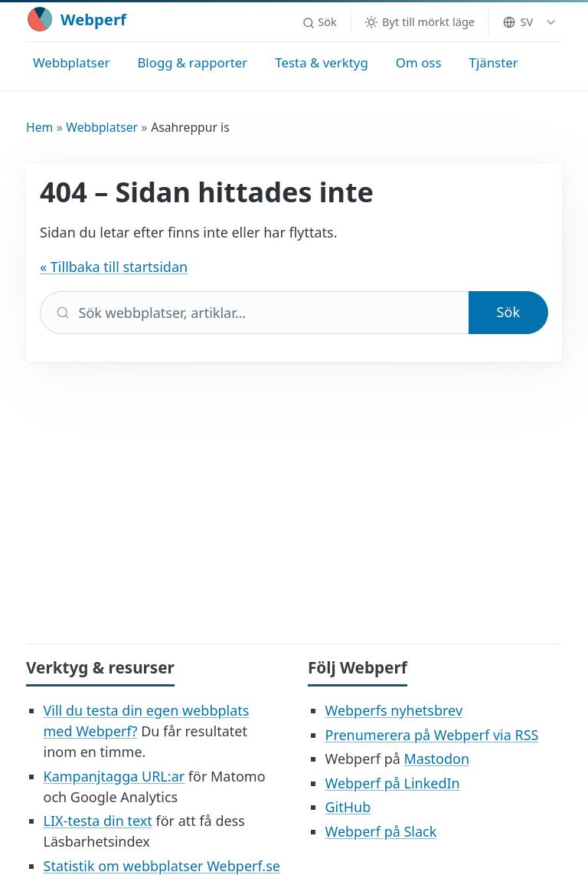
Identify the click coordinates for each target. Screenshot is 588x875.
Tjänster (494, 62)
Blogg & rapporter (192, 62)
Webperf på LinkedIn (393, 783)
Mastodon (436, 759)
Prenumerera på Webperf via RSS (432, 735)
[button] (319, 22)
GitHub (348, 807)
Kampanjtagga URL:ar (114, 776)
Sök (508, 312)
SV (518, 21)
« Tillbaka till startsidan (114, 267)
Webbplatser (71, 62)
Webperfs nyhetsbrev (394, 710)
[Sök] (255, 313)
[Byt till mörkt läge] (420, 22)
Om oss (419, 62)
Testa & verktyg (322, 62)
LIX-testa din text (98, 821)
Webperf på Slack (381, 831)
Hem (39, 127)
